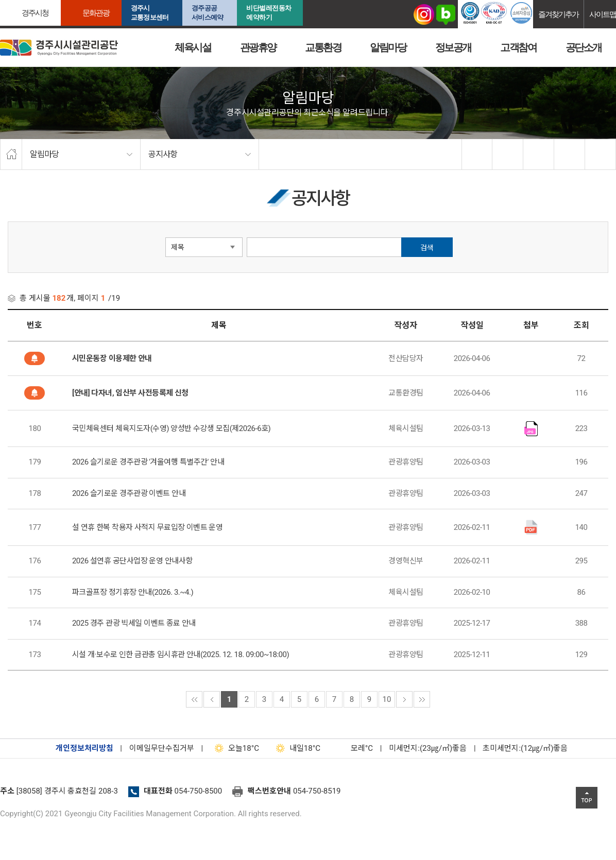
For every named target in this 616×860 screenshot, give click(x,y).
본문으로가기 (23, 0)
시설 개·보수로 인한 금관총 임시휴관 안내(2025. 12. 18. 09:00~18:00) (181, 655)
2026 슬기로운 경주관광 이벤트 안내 (129, 493)
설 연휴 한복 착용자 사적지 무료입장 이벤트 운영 (148, 527)
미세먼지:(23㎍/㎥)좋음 (428, 748)
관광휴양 (258, 47)
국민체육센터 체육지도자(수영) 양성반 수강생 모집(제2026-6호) (171, 428)
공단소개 (584, 47)
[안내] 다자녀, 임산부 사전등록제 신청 (130, 393)
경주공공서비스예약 (207, 13)
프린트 (601, 154)
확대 (539, 154)
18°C (235, 748)
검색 (427, 248)
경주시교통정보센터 (150, 13)
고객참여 (518, 47)
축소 (570, 154)
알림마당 (388, 47)
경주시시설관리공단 (59, 48)
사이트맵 (603, 14)
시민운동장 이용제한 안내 (112, 358)
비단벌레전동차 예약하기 (269, 13)
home (11, 154)
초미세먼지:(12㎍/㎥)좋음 (525, 748)
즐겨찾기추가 (558, 14)
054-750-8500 (199, 791)
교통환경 (323, 47)
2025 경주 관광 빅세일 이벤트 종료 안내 (134, 623)
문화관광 (96, 13)
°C (353, 748)
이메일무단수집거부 (162, 748)
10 (387, 699)
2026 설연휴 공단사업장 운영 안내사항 (132, 561)
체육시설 (193, 47)
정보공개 (453, 47)
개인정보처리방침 (84, 748)
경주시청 (35, 13)
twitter (508, 154)
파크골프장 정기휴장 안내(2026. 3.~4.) (133, 592)
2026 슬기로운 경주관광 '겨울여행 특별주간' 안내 (148, 462)
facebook (477, 154)
